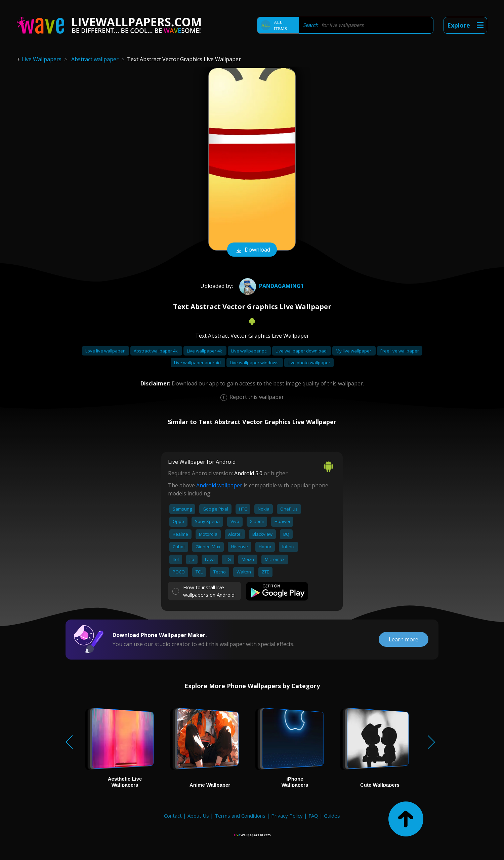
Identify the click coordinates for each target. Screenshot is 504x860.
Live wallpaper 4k (205, 351)
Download (252, 250)
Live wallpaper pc (249, 351)
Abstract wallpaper (95, 59)
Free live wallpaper (400, 351)
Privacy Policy (287, 816)
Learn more (404, 639)
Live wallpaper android (198, 363)
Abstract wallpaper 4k (156, 351)
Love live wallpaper (106, 351)
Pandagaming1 (271, 286)
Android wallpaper (219, 485)
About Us (198, 816)
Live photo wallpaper (309, 363)
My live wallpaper (354, 351)
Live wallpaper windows (255, 363)
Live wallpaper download (302, 351)
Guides (332, 816)
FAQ (313, 816)
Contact (173, 816)
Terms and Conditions (240, 816)
